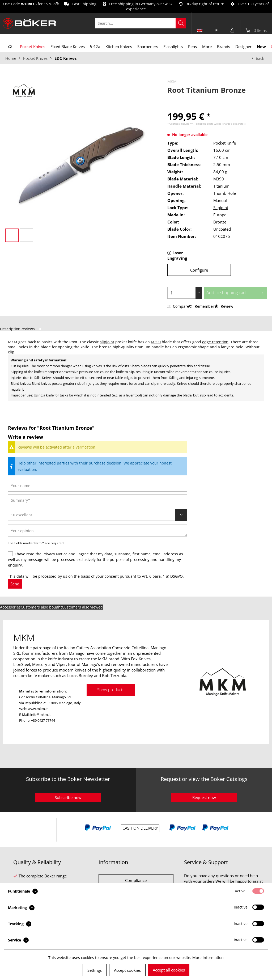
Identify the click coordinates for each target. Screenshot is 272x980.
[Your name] (98, 486)
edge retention (215, 342)
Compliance (136, 880)
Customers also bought (41, 607)
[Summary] (98, 500)
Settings (95, 970)
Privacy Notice (55, 554)
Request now (204, 797)
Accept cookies (127, 970)
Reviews (32, 329)
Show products (111, 690)
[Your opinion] (98, 531)
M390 (219, 179)
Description (10, 329)
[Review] (98, 515)
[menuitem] (143, 23)
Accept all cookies (169, 970)
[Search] (181, 23)
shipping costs (205, 124)
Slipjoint (221, 208)
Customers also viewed (82, 607)
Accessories (10, 607)
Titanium (221, 186)
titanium (143, 347)
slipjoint (107, 342)
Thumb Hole (225, 193)
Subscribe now (68, 797)
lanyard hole (232, 347)
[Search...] (141, 23)
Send (15, 584)
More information (208, 958)
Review (224, 306)
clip (11, 352)
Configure (199, 270)
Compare (178, 306)
